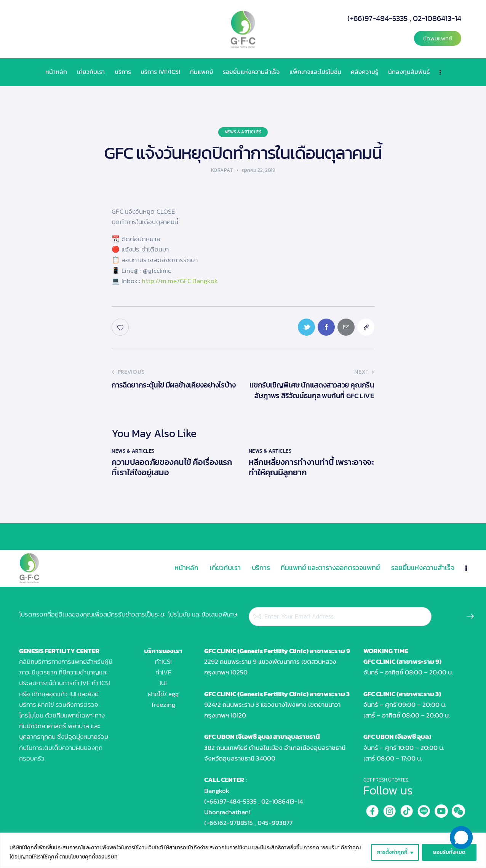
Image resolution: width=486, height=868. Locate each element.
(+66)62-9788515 (229, 823)
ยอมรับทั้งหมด (449, 852)
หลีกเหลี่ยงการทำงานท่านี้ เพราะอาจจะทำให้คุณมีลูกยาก (311, 467)
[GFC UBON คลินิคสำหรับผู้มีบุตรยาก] (100, 789)
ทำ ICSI (101, 683)
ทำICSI (163, 661)
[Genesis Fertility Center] (66, 789)
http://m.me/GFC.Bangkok (180, 281)
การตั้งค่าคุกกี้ (392, 852)
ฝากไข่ (46, 705)
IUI (163, 683)
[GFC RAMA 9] (31, 789)
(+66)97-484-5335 (377, 18)
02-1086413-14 (437, 18)
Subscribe (468, 618)
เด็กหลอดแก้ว (50, 694)
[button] (438, 38)
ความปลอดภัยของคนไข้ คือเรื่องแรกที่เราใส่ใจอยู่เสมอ (172, 467)
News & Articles (243, 132)
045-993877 (275, 823)
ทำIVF (163, 672)
